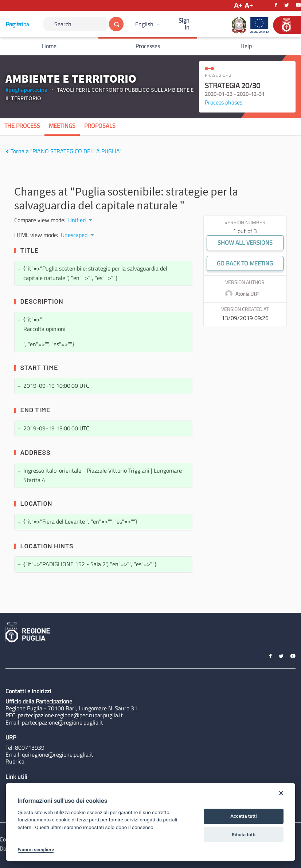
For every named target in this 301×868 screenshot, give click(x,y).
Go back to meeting (245, 263)
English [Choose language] (144, 24)
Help (246, 46)
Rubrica (15, 761)
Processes (148, 46)
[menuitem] (149, 24)
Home (49, 46)
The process (22, 126)
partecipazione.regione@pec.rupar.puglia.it (70, 715)
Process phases (224, 102)
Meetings (62, 126)
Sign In (184, 24)
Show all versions (245, 242)
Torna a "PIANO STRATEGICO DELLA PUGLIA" (64, 151)
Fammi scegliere (36, 849)
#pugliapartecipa (26, 90)
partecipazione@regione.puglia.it (62, 722)
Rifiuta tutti (244, 835)
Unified (77, 220)
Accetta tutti (244, 816)
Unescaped (74, 235)
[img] (7, 151)
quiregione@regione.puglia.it (58, 754)
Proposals (100, 126)
